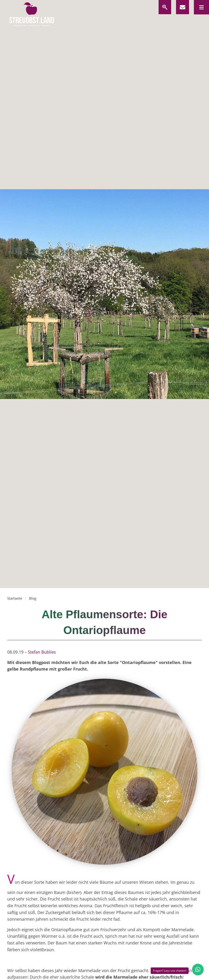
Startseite (15, 598)
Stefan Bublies (42, 652)
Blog (33, 598)
